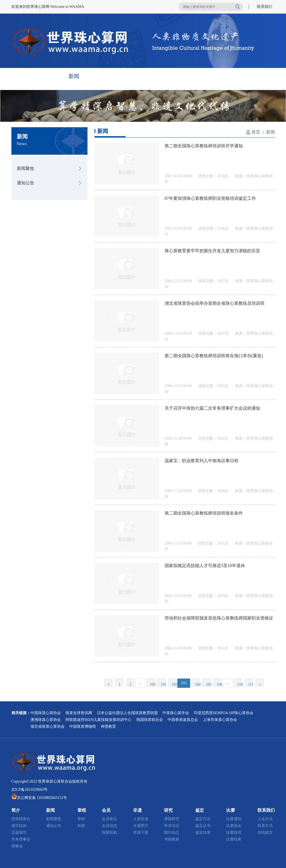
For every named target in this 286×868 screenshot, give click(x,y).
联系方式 (265, 826)
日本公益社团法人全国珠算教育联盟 (127, 713)
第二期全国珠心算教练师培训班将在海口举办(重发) (214, 356)
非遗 (149, 76)
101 (163, 684)
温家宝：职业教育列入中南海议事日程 (202, 461)
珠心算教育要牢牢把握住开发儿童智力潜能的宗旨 (212, 251)
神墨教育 (108, 727)
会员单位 (109, 819)
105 (208, 684)
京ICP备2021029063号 (30, 790)
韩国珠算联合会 (150, 720)
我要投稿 (109, 833)
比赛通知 (234, 819)
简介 (49, 76)
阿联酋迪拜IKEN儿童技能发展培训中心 (98, 720)
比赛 (224, 76)
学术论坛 (172, 826)
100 (152, 684)
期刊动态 (172, 833)
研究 (174, 76)
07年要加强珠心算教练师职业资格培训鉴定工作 (210, 198)
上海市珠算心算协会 (220, 720)
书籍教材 (172, 839)
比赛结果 (234, 839)
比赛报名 (234, 826)
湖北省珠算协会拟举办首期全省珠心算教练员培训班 (215, 303)
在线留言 (265, 833)
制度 (81, 826)
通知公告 (26, 183)
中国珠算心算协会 (46, 713)
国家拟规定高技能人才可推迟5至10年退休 (205, 566)
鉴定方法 (203, 819)
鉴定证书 (203, 826)
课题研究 (172, 819)
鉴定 (199, 76)
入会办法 (265, 819)
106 (219, 684)
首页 (24, 76)
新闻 (74, 76)
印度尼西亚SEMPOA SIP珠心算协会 (224, 713)
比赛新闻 (234, 833)
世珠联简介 (21, 819)
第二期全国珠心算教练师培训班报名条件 (204, 513)
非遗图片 (141, 826)
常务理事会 (21, 839)
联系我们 (265, 7)
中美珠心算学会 (176, 713)
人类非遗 (141, 819)
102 (174, 684)
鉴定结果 (203, 833)
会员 (124, 76)
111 (251, 684)
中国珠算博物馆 (83, 727)
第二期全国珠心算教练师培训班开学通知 (204, 146)
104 (197, 684)
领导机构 (19, 826)
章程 (99, 76)
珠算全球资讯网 (79, 713)
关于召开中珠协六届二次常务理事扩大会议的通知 (212, 408)
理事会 (17, 846)
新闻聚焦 (26, 168)
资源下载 (141, 833)
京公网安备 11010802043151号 (42, 798)
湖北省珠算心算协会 (48, 727)
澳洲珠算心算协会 (46, 720)
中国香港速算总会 (183, 720)
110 (240, 684)
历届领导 (19, 833)
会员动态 (109, 826)
